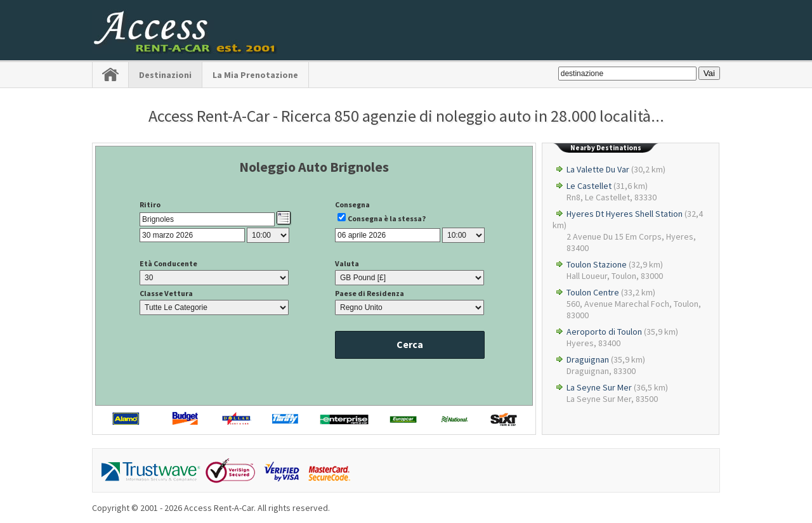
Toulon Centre (593, 292)
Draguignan (588, 359)
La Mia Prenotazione (255, 75)
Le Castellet (589, 186)
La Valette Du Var (598, 169)
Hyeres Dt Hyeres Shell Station (625, 214)
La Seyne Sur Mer (599, 387)
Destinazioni (165, 75)
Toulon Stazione (597, 264)
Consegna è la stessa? (387, 218)
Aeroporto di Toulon (604, 332)
